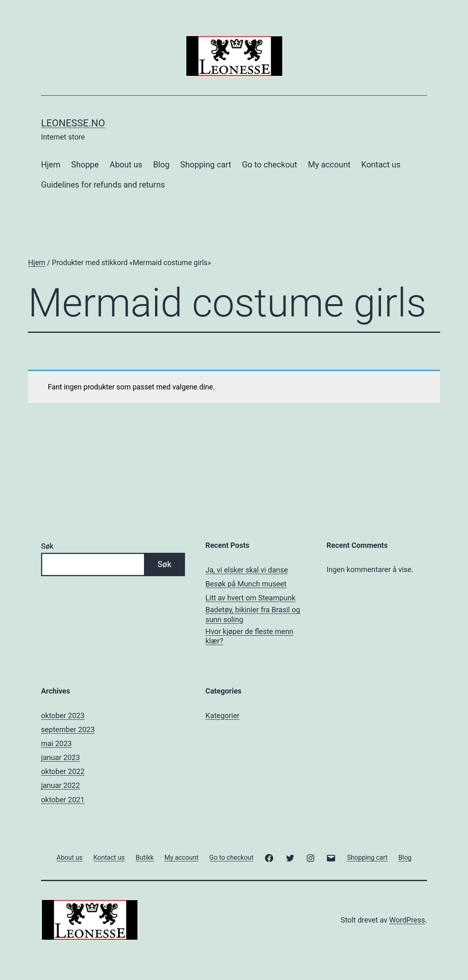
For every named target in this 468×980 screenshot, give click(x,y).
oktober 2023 (63, 716)
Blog (161, 165)
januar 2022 (60, 785)
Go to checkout (269, 165)
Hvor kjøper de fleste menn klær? (249, 636)
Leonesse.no (73, 123)
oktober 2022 (63, 771)
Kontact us (381, 165)
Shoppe (85, 165)
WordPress (407, 920)
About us (126, 165)
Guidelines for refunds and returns (103, 185)
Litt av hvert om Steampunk (250, 598)
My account (329, 165)
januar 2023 (60, 757)
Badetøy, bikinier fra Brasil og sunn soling (253, 614)
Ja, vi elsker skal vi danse (247, 570)
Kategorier (223, 716)
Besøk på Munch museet (246, 584)
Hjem (51, 165)
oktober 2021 (63, 800)
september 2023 (68, 729)
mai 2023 (56, 743)
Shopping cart (206, 165)
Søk (47, 546)
